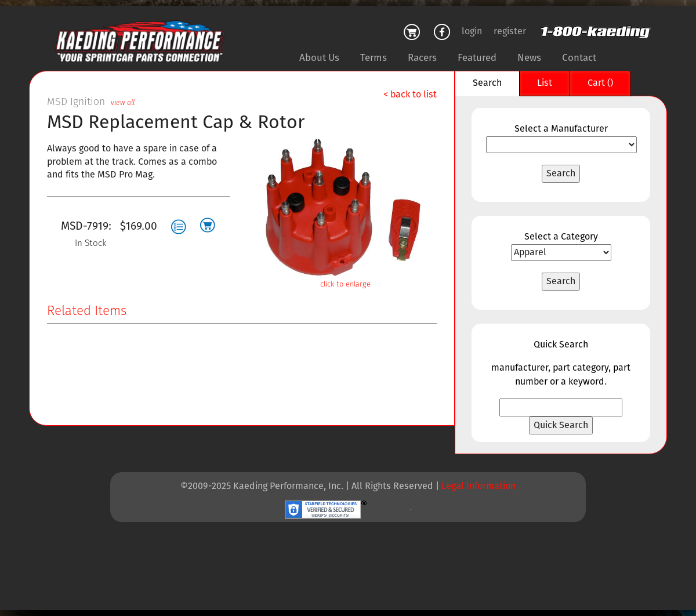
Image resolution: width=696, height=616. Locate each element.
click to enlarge (345, 285)
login (472, 32)
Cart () (600, 83)
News (529, 58)
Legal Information (478, 486)
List (545, 83)
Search (487, 83)
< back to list (410, 95)
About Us (319, 58)
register (510, 32)
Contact (579, 58)
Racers (422, 58)
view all (123, 103)
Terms (374, 58)
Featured (477, 58)
